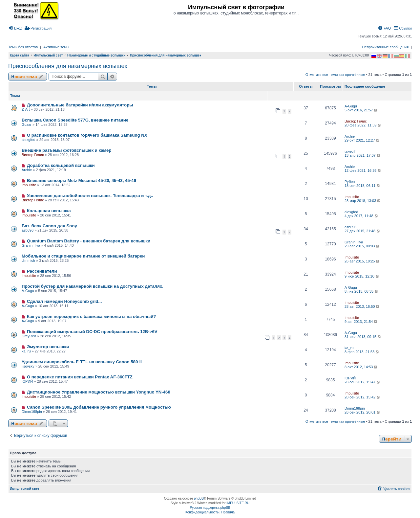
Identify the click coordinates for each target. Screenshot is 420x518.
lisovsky (28, 366)
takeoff (350, 151)
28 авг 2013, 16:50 (362, 306)
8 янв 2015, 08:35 (362, 291)
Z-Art (26, 109)
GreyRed (29, 336)
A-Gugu (351, 106)
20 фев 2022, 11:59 (363, 125)
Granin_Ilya (31, 245)
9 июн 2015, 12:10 (362, 276)
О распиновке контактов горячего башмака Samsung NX (87, 135)
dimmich (28, 260)
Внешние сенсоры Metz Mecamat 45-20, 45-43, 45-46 (82, 180)
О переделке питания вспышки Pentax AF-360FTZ (80, 377)
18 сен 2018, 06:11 (363, 186)
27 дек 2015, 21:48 (363, 231)
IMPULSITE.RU (238, 503)
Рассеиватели (42, 271)
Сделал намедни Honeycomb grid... (64, 301)
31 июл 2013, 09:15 (363, 337)
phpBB (199, 498)
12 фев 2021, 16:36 (363, 170)
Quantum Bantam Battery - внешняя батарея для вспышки (89, 241)
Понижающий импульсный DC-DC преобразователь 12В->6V (92, 332)
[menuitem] (15, 28)
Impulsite (29, 185)
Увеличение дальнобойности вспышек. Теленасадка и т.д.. (90, 196)
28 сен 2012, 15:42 (363, 397)
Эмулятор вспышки (48, 347)
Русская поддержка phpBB (210, 508)
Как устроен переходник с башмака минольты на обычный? (92, 316)
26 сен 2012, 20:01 (363, 412)
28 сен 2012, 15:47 (363, 382)
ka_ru (26, 351)
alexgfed (29, 140)
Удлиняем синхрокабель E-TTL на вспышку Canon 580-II (82, 362)
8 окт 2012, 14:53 (361, 367)
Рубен (350, 182)
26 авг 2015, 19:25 (362, 261)
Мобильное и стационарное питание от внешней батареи (83, 256)
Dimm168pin (32, 412)
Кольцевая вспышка (49, 211)
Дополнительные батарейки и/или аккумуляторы (80, 105)
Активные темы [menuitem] (56, 47)
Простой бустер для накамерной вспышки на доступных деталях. (93, 286)
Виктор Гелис (356, 121)
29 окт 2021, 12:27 (362, 140)
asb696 (28, 230)
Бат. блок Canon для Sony (49, 226)
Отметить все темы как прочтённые (335, 75)
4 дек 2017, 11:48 (362, 216)
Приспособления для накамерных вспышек (68, 66)
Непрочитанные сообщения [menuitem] (386, 47)
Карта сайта (20, 55)
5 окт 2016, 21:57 (361, 110)
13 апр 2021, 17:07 (363, 155)
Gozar (27, 124)
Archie (350, 136)
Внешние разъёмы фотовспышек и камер (67, 150)
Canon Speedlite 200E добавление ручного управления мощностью (99, 407)
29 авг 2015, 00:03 (362, 246)
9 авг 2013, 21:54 (361, 322)
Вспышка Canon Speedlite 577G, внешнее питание (75, 120)
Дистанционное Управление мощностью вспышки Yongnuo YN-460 (99, 392)
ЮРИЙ (27, 381)
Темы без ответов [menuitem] (23, 47)
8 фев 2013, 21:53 (362, 352)
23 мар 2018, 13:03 (363, 201)
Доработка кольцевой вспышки (61, 165)
